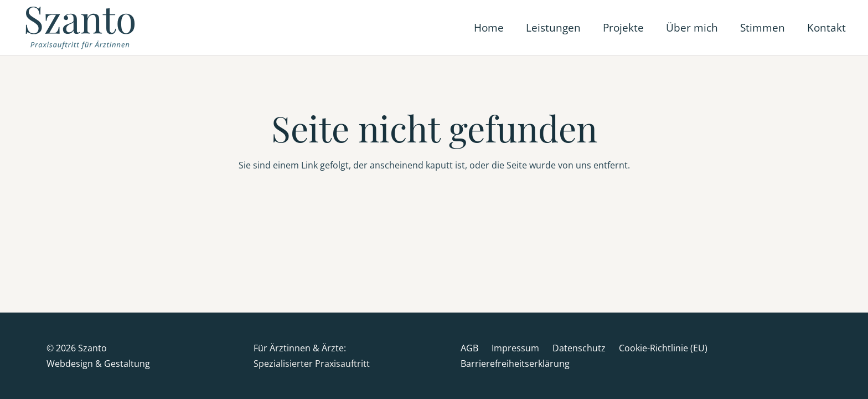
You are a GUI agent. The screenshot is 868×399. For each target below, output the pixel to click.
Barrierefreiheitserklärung (515, 364)
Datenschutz (579, 348)
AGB (469, 348)
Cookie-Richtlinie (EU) (663, 348)
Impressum (515, 348)
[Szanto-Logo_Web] (82, 28)
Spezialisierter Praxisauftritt (312, 364)
